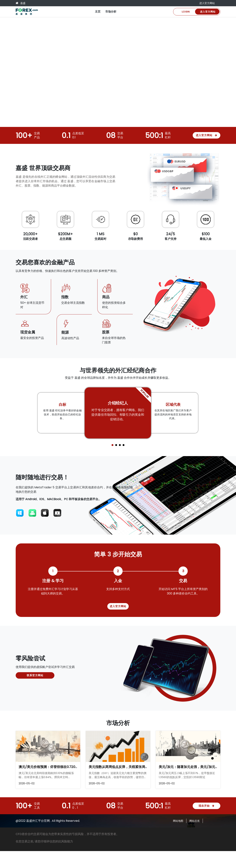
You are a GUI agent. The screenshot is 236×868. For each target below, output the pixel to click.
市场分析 (111, 12)
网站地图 (178, 821)
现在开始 (206, 806)
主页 (98, 12)
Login (186, 12)
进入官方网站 (207, 3)
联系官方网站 (35, 675)
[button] (112, 445)
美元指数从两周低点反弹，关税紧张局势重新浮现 (125, 767)
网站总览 (195, 821)
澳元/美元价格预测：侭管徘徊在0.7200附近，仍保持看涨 (61, 767)
